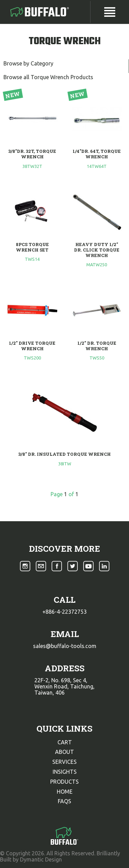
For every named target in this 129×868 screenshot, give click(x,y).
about (64, 752)
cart (65, 742)
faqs (64, 801)
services (64, 762)
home (65, 792)
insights (65, 772)
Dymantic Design (41, 859)
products (64, 782)
